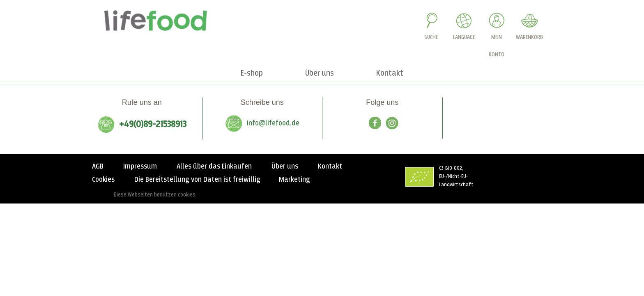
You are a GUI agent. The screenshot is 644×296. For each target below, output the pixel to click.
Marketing (294, 180)
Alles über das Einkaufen (214, 166)
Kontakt (330, 166)
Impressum (140, 166)
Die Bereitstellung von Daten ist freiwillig (197, 180)
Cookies (103, 180)
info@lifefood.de (273, 123)
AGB (98, 166)
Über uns (285, 166)
